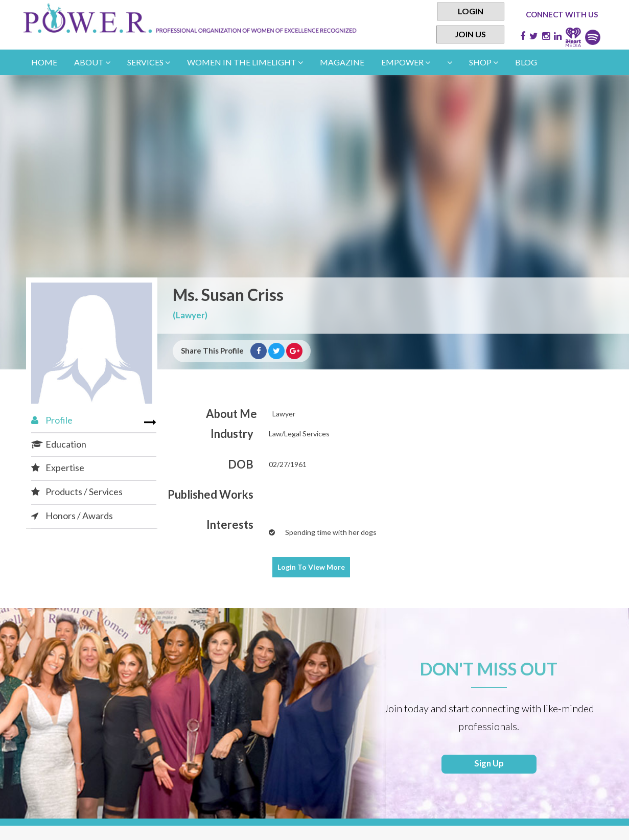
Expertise (58, 468)
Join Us (470, 35)
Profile (52, 420)
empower (406, 62)
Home (44, 62)
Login (471, 11)
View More (311, 567)
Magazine (342, 62)
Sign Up (489, 765)
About (92, 62)
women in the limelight (245, 62)
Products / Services (77, 492)
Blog (526, 62)
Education (59, 444)
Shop (484, 62)
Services (149, 62)
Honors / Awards (72, 516)
